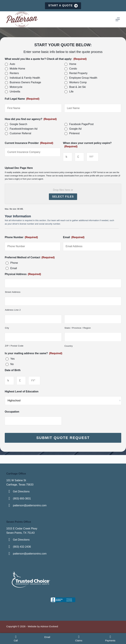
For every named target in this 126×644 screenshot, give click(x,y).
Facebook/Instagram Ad (24, 129)
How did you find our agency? (31, 119)
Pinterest (74, 133)
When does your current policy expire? (87, 145)
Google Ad (75, 129)
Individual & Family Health (25, 78)
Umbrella (15, 92)
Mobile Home (17, 69)
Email (74, 237)
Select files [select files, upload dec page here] (63, 197)
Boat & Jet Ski (78, 87)
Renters (14, 73)
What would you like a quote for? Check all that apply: (46, 59)
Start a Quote (63, 6)
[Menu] (118, 19)
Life (71, 92)
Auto (12, 64)
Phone (14, 263)
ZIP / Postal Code (14, 346)
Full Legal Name (22, 99)
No (12, 364)
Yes (12, 359)
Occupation (12, 412)
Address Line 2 (13, 310)
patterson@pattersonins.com (30, 505)
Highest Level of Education (22, 391)
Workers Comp (78, 82)
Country (69, 346)
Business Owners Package (25, 82)
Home (73, 64)
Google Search (18, 124)
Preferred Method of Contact (30, 257)
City (7, 328)
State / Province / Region (78, 328)
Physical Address (23, 274)
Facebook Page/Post (81, 124)
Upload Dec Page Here (19, 168)
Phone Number (21, 237)
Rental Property (78, 73)
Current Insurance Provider (29, 143)
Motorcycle (16, 87)
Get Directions (21, 491)
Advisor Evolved (49, 626)
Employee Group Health (83, 78)
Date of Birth (13, 370)
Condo (73, 69)
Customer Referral (20, 133)
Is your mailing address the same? (33, 353)
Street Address (13, 292)
